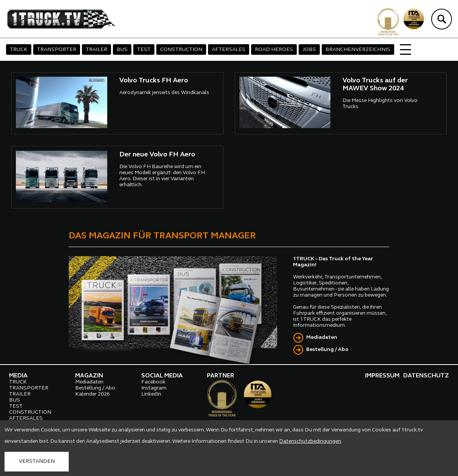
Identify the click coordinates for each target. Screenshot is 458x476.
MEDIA (18, 376)
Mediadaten (322, 338)
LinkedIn (151, 394)
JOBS (309, 50)
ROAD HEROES (274, 50)
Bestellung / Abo (327, 350)
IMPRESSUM (382, 376)
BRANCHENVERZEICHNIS (358, 50)
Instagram (154, 388)
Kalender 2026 (93, 394)
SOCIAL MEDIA (162, 376)
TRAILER (96, 50)
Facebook (153, 382)
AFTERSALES (229, 50)
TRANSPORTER (57, 50)
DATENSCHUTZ (426, 376)
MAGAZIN (89, 376)
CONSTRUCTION (181, 50)
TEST (144, 50)
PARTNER (221, 376)
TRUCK (19, 50)
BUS (122, 50)
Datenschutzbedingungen (310, 441)
